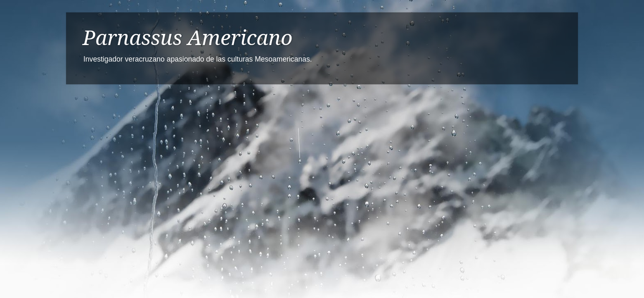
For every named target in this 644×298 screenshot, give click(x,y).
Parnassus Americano (188, 38)
